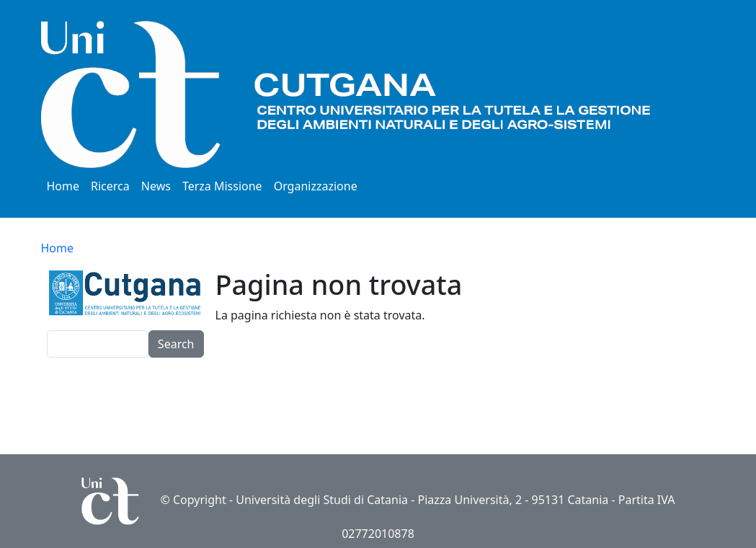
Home (63, 186)
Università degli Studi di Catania (322, 500)
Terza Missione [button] (222, 186)
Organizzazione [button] (316, 186)
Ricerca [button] (110, 186)
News (156, 186)
